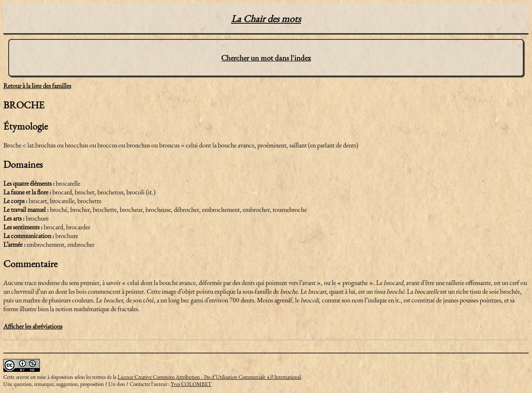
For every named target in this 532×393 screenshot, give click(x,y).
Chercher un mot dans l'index (266, 58)
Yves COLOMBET (191, 384)
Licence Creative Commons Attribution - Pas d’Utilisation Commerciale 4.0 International (209, 377)
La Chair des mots (266, 18)
